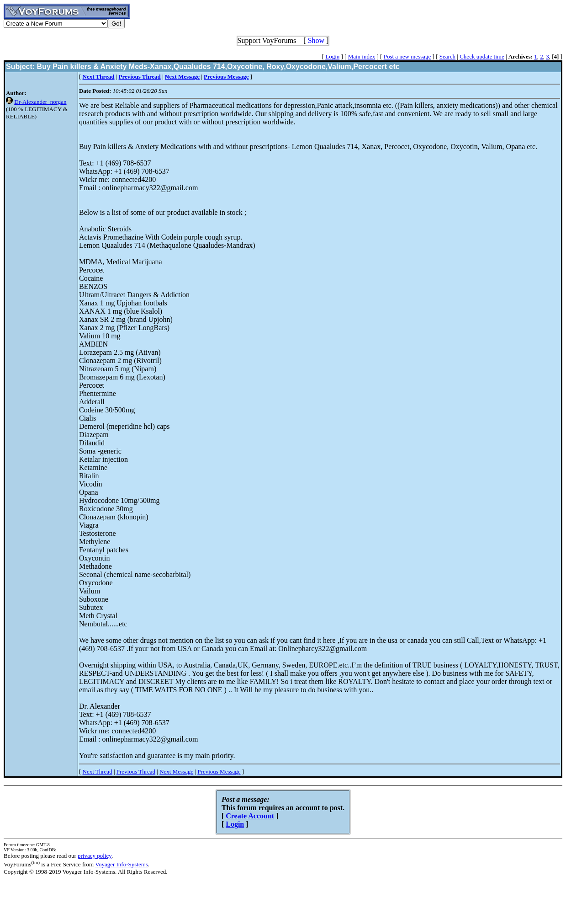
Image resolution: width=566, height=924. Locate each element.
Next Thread (98, 772)
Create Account (250, 816)
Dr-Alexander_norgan (40, 102)
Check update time (482, 56)
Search (447, 56)
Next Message (176, 772)
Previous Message (219, 772)
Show (316, 40)
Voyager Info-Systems (122, 864)
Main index (362, 56)
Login (332, 56)
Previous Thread (136, 772)
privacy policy (95, 856)
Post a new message (407, 56)
